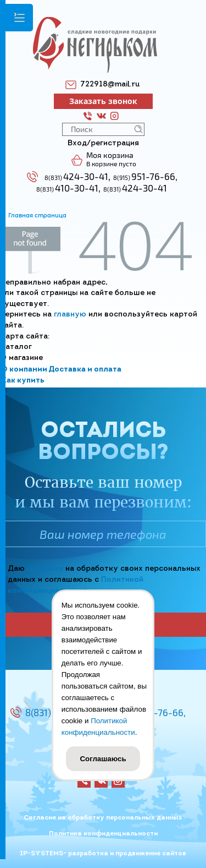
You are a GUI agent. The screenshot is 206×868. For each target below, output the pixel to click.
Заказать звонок (103, 101)
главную (70, 315)
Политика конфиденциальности (103, 834)
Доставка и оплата (85, 370)
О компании (24, 370)
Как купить (23, 381)
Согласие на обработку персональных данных (103, 818)
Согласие (45, 569)
